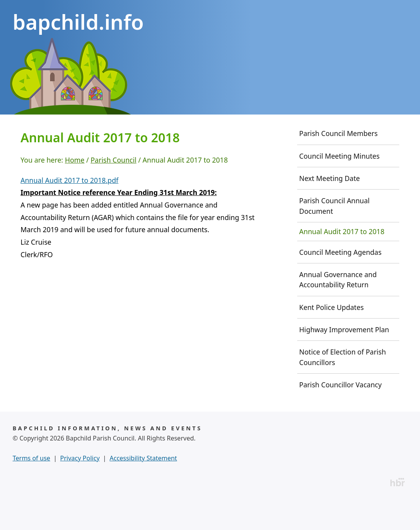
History (104, 129)
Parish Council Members (338, 161)
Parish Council (163, 129)
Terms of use (31, 486)
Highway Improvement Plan (344, 358)
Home (22, 129)
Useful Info (284, 129)
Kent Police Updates (331, 335)
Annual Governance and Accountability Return (338, 308)
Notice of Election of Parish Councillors (343, 385)
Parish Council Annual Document (334, 234)
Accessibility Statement (143, 486)
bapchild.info (78, 22)
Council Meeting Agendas (340, 280)
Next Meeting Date (329, 206)
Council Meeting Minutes (339, 184)
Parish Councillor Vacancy (340, 413)
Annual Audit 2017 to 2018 (342, 260)
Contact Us (331, 129)
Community (229, 129)
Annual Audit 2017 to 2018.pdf (70, 208)
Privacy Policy (80, 486)
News (59, 129)
